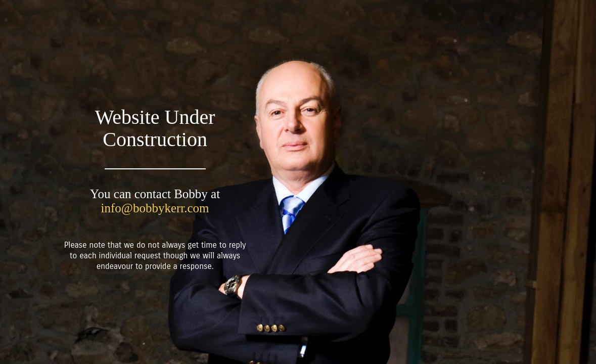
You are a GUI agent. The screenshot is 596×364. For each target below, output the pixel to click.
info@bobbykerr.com (155, 208)
